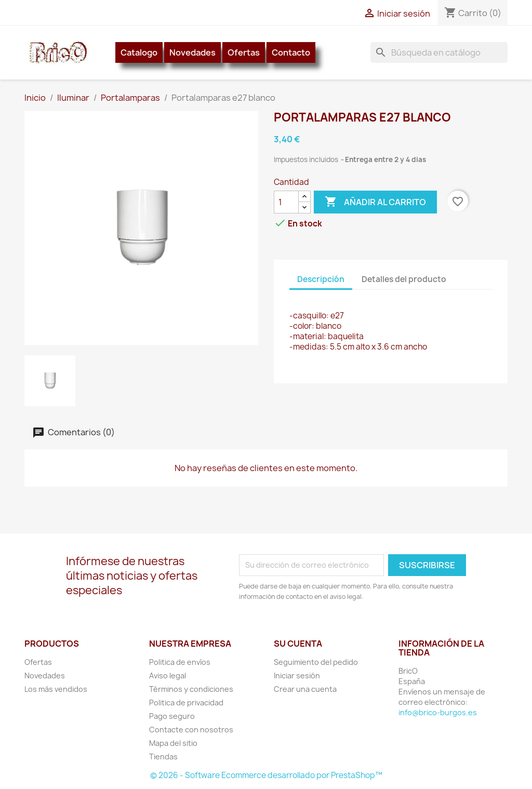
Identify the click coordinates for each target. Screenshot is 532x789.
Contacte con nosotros (191, 730)
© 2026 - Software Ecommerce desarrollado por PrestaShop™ (266, 775)
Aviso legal (168, 676)
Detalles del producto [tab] (404, 279)
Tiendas (163, 757)
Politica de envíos (180, 662)
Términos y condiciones (191, 689)
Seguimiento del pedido (316, 662)
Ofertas (244, 52)
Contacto (291, 52)
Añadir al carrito (375, 202)
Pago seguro (172, 716)
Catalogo (139, 52)
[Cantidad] (286, 202)
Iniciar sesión (297, 676)
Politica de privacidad (186, 703)
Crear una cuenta (305, 689)
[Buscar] (439, 52)
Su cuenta (298, 644)
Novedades (192, 52)
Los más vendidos (56, 689)
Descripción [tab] (321, 279)
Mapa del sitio (173, 743)
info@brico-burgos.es (438, 712)
